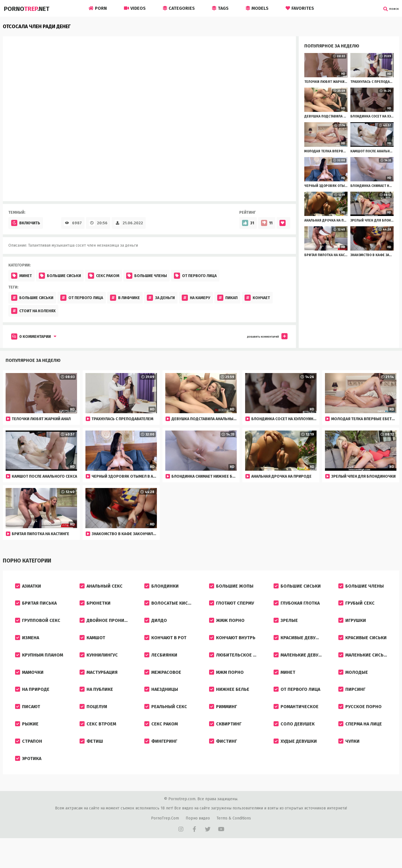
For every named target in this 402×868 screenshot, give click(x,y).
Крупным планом (39, 665)
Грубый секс (356, 607)
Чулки (349, 763)
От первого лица (195, 276)
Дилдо (156, 626)
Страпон (29, 763)
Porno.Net (28, 8)
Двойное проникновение (108, 626)
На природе (32, 704)
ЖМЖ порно (227, 626)
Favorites (300, 8)
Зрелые (286, 626)
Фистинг (223, 763)
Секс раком (104, 276)
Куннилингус (99, 665)
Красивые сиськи (362, 646)
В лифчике (125, 298)
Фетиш (91, 763)
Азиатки (28, 587)
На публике (96, 704)
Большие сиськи (60, 276)
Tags (220, 8)
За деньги (161, 298)
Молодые (353, 685)
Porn (98, 8)
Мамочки (29, 685)
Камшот (92, 646)
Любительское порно (237, 665)
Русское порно (360, 724)
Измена (27, 646)
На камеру (196, 298)
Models (257, 8)
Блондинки (161, 587)
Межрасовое (163, 685)
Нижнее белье (229, 704)
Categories (179, 8)
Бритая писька (36, 607)
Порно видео (198, 843)
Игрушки (352, 626)
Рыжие (27, 743)
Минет (21, 276)
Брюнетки (95, 607)
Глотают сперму (232, 607)
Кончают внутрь (232, 646)
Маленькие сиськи (364, 665)
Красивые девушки (300, 646)
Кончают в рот (165, 646)
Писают (28, 724)
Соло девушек (294, 743)
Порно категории (25, 561)
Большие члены (147, 276)
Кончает (257, 298)
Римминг (223, 724)
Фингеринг (161, 763)
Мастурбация (99, 685)
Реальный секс (166, 724)
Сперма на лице (360, 743)
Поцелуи (93, 724)
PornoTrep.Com (165, 843)
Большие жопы (231, 587)
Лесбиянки (161, 665)
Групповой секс (38, 626)
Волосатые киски (169, 607)
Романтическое (296, 724)
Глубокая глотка (297, 607)
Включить (26, 223)
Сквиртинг (225, 743)
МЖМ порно (226, 685)
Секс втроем (98, 743)
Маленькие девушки (301, 665)
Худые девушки (295, 763)
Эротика (28, 782)
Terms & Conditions (234, 843)
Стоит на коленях (33, 311)
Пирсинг (352, 704)
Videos (135, 8)
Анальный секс (101, 587)
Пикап (227, 298)
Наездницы (161, 704)
